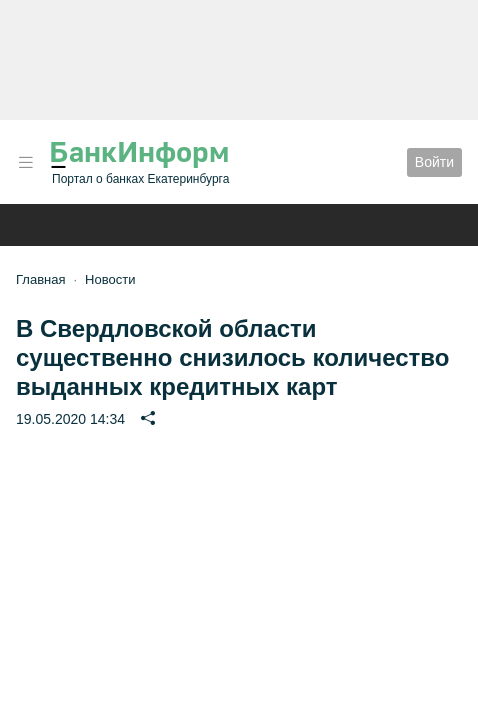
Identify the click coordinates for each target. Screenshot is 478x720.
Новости (110, 279)
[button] (26, 162)
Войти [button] (434, 162)
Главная (40, 279)
